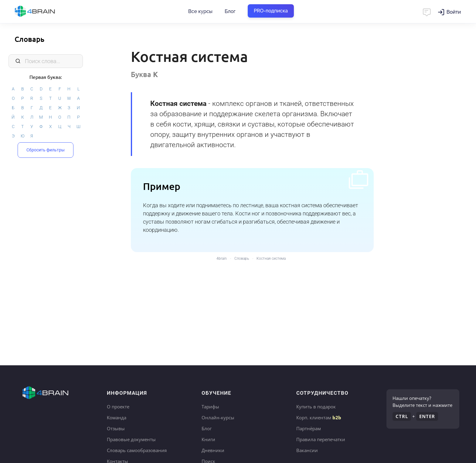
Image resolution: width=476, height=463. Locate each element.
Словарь (29, 39)
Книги (208, 439)
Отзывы (116, 428)
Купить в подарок (316, 407)
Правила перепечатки (321, 439)
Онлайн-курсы (218, 417)
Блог (230, 11)
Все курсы (200, 11)
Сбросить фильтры (46, 150)
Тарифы (210, 407)
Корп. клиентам (319, 417)
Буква (144, 74)
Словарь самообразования (137, 450)
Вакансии (307, 450)
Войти (454, 12)
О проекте (118, 407)
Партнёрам (309, 428)
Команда (117, 417)
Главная (46, 12)
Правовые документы (131, 439)
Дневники (213, 450)
